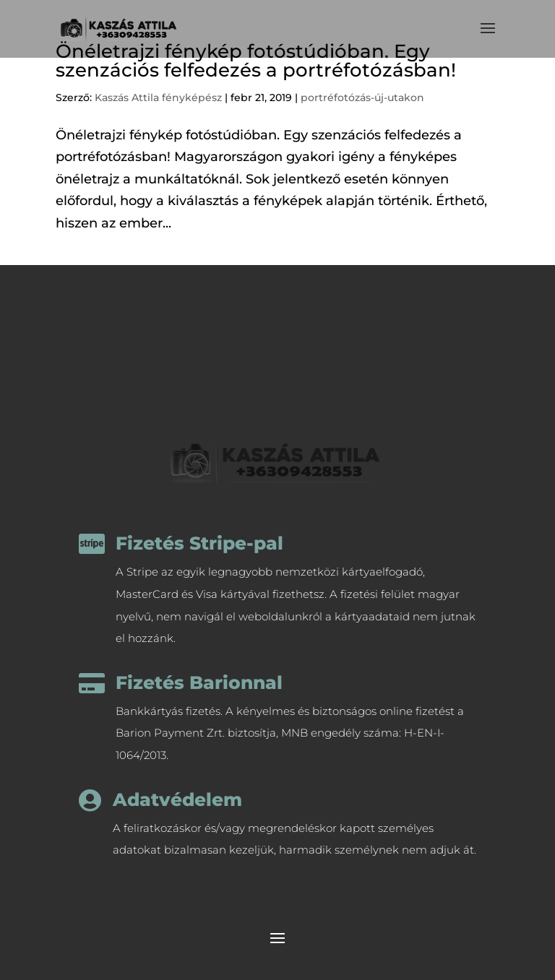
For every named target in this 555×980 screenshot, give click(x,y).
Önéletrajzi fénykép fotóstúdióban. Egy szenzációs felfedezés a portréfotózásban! (256, 61)
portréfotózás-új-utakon (362, 97)
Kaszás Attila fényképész (158, 97)
